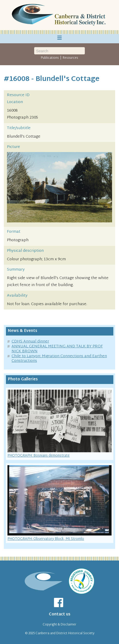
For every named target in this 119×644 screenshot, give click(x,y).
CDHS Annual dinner (30, 342)
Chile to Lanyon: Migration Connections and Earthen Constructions (59, 359)
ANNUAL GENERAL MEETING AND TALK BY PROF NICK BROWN (57, 349)
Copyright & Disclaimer (59, 625)
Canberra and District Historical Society (65, 633)
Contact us (60, 614)
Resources (70, 58)
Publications (50, 58)
